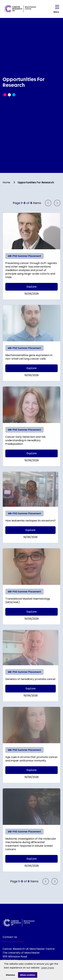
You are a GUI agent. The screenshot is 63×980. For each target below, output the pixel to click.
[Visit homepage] (20, 9)
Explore (32, 287)
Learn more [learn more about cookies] (48, 968)
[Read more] (31, 231)
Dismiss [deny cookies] (10, 975)
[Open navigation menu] (57, 8)
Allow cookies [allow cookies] (28, 975)
